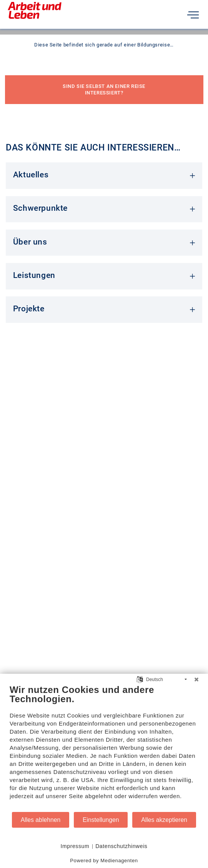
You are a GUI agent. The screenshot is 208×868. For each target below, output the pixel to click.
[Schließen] (196, 680)
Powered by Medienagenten (104, 861)
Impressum (75, 846)
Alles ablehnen (41, 820)
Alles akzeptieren (164, 820)
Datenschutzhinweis (121, 846)
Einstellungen (101, 820)
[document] (104, 748)
